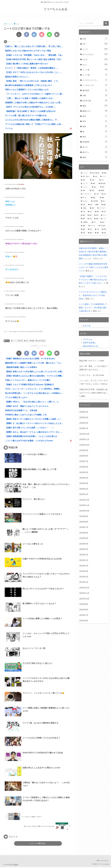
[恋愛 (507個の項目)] (97, 219)
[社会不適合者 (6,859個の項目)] (95, 173)
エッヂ (95, 49)
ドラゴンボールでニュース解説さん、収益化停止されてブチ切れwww (93, 295)
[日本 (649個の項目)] (83, 212)
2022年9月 (84, 604)
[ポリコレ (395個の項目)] (93, 226)
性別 (95, 121)
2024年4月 (84, 544)
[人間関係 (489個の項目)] (85, 222)
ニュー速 (95, 70)
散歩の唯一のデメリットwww (92, 361)
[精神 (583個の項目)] (83, 215)
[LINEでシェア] (49, 34)
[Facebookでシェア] (27, 34)
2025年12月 (84, 434)
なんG (95, 59)
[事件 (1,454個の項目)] (104, 187)
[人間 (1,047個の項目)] (97, 194)
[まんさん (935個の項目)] (85, 201)
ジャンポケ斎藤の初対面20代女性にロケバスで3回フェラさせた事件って (94, 267)
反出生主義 (95, 100)
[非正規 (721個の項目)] (84, 208)
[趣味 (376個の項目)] (83, 229)
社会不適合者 (41, 341)
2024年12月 (84, 500)
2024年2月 (84, 555)
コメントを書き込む (38, 844)
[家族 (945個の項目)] (103, 198)
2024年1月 (84, 560)
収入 (26, 341)
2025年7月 (84, 461)
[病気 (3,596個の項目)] (84, 180)
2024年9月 (84, 516)
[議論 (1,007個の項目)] (94, 198)
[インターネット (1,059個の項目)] (87, 194)
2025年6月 (84, 467)
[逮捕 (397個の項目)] (84, 226)
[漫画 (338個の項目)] (97, 233)
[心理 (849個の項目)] (83, 205)
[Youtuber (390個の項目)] (103, 226)
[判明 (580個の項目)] (97, 215)
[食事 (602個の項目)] (97, 212)
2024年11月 (84, 505)
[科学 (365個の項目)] (90, 229)
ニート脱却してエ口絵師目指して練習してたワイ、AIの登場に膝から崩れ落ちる (93, 308)
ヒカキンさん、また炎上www (92, 375)
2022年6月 (84, 621)
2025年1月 (84, 494)
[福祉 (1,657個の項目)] (94, 184)
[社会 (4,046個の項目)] (96, 177)
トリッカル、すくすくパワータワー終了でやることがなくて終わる (93, 382)
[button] (57, 34)
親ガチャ (95, 152)
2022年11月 (84, 593)
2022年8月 (84, 610)
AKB (95, 39)
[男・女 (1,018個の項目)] (85, 198)
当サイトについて (102, 862)
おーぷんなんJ (95, 54)
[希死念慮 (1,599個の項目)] (103, 184)
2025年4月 (84, 478)
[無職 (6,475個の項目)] (104, 173)
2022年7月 (84, 615)
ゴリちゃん (88, 339)
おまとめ (87, 326)
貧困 (95, 157)
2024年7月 (84, 527)
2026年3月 (84, 417)
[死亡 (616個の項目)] (90, 212)
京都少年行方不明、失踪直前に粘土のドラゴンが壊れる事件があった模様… (93, 393)
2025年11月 (84, 439)
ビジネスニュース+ (95, 80)
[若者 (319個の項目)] (104, 233)
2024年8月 (84, 522)
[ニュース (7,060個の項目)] (84, 173)
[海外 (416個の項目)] (104, 222)
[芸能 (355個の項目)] (104, 229)
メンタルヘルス (95, 85)
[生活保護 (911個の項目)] (95, 201)
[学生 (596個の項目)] (104, 212)
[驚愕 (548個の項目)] (83, 219)
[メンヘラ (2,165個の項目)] (85, 184)
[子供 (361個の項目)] (97, 229)
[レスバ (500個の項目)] (104, 219)
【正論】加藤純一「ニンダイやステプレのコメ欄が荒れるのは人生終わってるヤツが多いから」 (93, 280)
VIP (95, 44)
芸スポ (95, 147)
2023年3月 (84, 571)
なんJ (7, 341)
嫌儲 (95, 106)
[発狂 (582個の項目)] (90, 215)
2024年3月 (84, 549)
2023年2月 (84, 577)
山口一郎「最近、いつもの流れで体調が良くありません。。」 (93, 368)
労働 (95, 95)
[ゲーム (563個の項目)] (104, 215)
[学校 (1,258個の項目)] (84, 191)
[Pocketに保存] (42, 34)
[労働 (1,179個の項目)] (93, 191)
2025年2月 (84, 489)
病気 (95, 137)
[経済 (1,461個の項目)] (95, 187)
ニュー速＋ (95, 75)
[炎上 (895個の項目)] (104, 201)
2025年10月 (84, 445)
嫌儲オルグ (95, 111)
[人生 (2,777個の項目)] (103, 180)
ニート (14, 341)
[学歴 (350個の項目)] (83, 233)
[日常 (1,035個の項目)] (104, 194)
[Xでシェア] (19, 34)
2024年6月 (84, 533)
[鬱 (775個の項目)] (98, 205)
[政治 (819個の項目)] (91, 205)
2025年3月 (84, 483)
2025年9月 (84, 450)
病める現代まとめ (91, 346)
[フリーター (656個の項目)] (102, 208)
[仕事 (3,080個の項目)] (94, 180)
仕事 (21, 341)
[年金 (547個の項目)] (90, 219)
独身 (95, 126)
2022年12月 (84, 588)
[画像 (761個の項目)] (104, 205)
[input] (94, 23)
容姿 (95, 116)
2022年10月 (84, 599)
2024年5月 (84, 538)
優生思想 (95, 90)
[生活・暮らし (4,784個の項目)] (86, 177)
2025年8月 (84, 456)
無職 (32, 341)
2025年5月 (84, 472)
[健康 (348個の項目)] (90, 233)
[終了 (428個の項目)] (95, 222)
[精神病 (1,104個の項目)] (103, 191)
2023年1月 (84, 582)
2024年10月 (84, 511)
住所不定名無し (90, 343)
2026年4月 (84, 412)
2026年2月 (84, 423)
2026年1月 (84, 428)
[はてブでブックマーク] (34, 34)
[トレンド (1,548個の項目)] (85, 187)
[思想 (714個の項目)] (93, 208)
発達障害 (95, 142)
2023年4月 (84, 566)
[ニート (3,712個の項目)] (104, 177)
